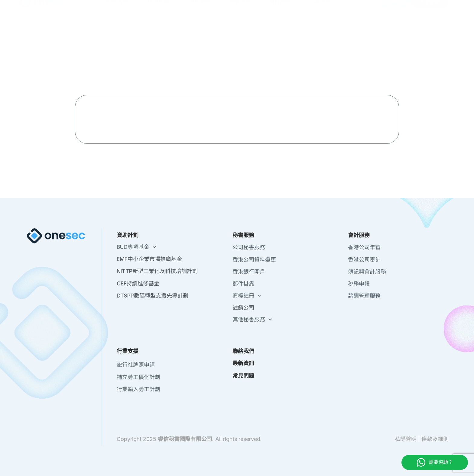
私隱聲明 (406, 439)
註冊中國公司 (164, 33)
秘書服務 (245, 33)
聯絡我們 (350, 9)
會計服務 (284, 33)
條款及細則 (435, 439)
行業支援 (324, 33)
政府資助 (205, 33)
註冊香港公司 (122, 33)
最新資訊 (375, 9)
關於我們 (325, 9)
